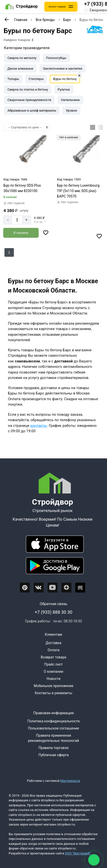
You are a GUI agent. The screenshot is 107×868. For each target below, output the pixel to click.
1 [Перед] (9, 252)
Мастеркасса (70, 781)
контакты (39, 426)
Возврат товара (54, 657)
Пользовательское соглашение (53, 728)
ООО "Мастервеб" (78, 853)
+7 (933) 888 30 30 (53, 612)
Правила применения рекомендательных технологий (53, 738)
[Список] (101, 127)
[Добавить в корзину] (21, 233)
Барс (67, 20)
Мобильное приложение (53, 686)
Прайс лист (54, 664)
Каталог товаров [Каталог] (57, 7)
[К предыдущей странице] (6, 20)
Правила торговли (54, 748)
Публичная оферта (53, 755)
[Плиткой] (93, 127)
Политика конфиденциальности (53, 721)
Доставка (53, 643)
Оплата (53, 650)
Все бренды (45, 20)
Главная (21, 20)
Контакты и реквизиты (53, 693)
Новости (53, 679)
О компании (54, 671)
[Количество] (17, 220)
